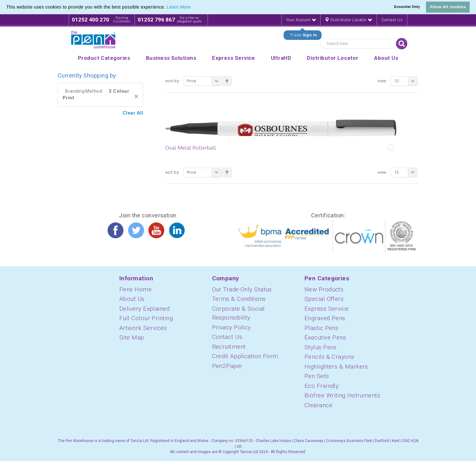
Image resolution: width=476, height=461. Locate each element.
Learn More (179, 7)
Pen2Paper (227, 366)
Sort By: (173, 81)
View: (382, 81)
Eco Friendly (322, 386)
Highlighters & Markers (336, 367)
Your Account (301, 20)
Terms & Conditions (239, 299)
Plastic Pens (321, 328)
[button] (193, 8)
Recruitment (229, 347)
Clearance (318, 405)
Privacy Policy (232, 327)
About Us (132, 299)
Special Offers (324, 299)
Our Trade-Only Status (242, 289)
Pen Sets (317, 376)
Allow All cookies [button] (448, 7)
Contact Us (392, 20)
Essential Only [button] (407, 7)
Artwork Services (143, 328)
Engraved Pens (325, 318)
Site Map (132, 337)
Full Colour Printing (146, 318)
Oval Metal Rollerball (191, 148)
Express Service (327, 309)
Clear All (133, 113)
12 (406, 81)
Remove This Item (136, 96)
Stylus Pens (321, 347)
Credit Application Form (245, 356)
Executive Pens (325, 337)
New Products (324, 289)
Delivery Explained (144, 309)
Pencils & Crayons (329, 357)
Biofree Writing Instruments (342, 395)
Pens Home (135, 289)
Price (204, 81)
